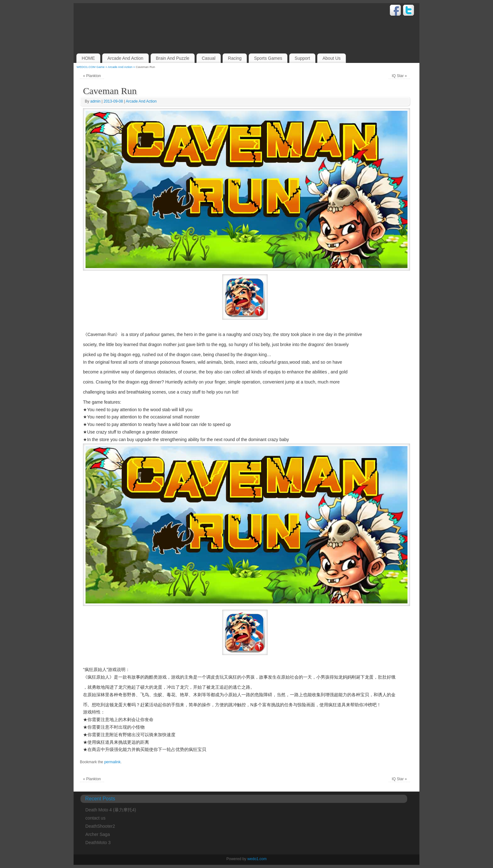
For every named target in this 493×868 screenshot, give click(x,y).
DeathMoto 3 (98, 843)
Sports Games (268, 58)
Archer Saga (98, 834)
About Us (332, 58)
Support (302, 58)
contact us (96, 818)
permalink (112, 762)
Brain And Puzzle (172, 58)
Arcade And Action (125, 58)
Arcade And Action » (122, 67)
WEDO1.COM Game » (92, 67)
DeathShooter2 (100, 826)
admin (95, 101)
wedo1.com (257, 859)
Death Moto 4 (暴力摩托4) (111, 810)
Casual (209, 58)
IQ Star (399, 76)
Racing (235, 58)
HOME (88, 58)
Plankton (92, 76)
